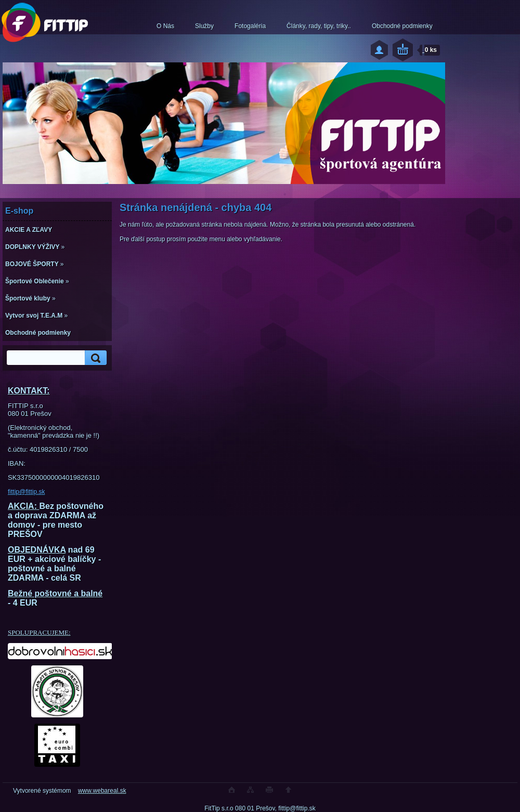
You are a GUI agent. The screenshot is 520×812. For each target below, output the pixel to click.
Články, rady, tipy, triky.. (319, 26)
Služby (204, 26)
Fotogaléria (250, 26)
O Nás (165, 26)
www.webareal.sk (102, 791)
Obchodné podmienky (402, 26)
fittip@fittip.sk (27, 492)
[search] (94, 358)
